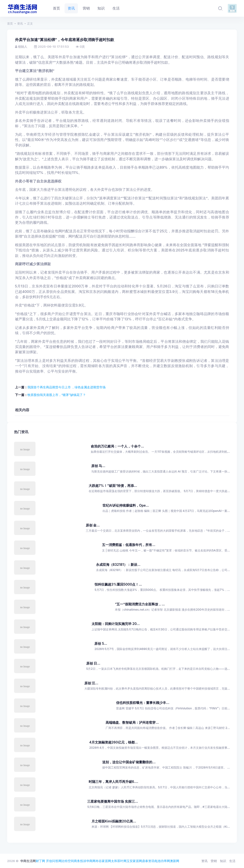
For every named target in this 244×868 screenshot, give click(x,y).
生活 (232, 861)
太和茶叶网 (119, 861)
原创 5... (101, 643)
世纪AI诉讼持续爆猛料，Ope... (126, 505)
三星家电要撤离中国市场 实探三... (113, 801)
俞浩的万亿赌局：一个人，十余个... (117, 446)
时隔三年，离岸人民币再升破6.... (113, 782)
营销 (214, 861)
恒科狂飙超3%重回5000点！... (118, 584)
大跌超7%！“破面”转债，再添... (113, 486)
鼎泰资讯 (148, 861)
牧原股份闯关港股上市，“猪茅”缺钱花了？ (57, 395)
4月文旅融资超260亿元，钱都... (113, 742)
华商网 (91, 861)
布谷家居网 (103, 861)
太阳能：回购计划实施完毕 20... (116, 624)
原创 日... (93, 663)
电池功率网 (162, 861)
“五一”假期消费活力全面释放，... (140, 604)
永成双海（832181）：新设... (118, 564)
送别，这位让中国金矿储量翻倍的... (129, 762)
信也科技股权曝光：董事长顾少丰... (143, 703)
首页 (10, 23)
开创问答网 (54, 861)
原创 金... (93, 525)
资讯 (20, 23)
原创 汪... (91, 683)
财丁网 (40, 861)
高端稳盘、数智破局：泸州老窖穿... (132, 722)
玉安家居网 (134, 861)
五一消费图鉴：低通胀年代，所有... (129, 545)
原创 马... (98, 466)
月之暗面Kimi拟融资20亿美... (114, 821)
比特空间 (68, 861)
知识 (223, 861)
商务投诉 (80, 861)
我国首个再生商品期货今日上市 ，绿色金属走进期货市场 (67, 387)
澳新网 (175, 861)
